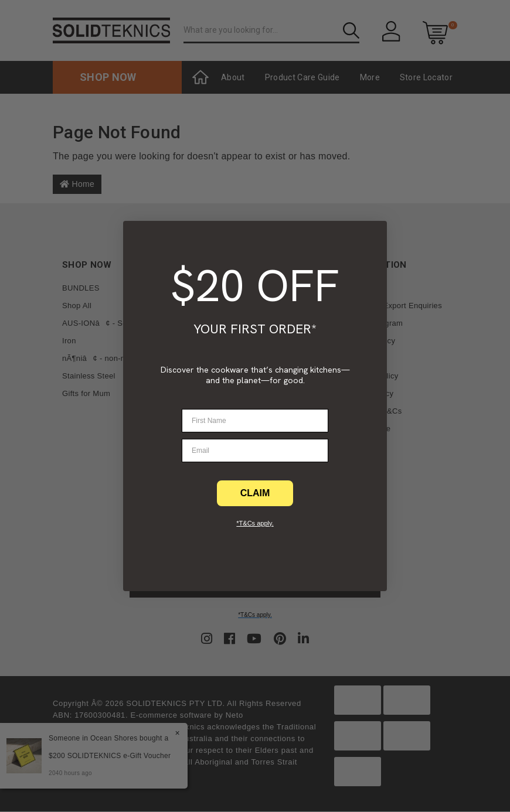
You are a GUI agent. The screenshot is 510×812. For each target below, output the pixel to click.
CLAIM (255, 493)
